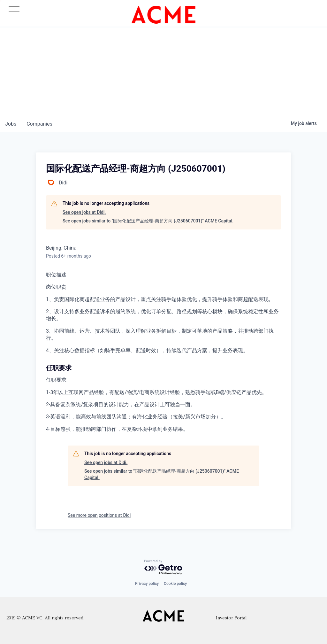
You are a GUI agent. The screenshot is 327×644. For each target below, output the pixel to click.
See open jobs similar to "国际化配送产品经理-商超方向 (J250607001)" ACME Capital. (148, 221)
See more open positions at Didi (99, 515)
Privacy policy (147, 584)
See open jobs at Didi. (84, 212)
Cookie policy (175, 584)
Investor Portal (231, 618)
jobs (11, 124)
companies (39, 124)
